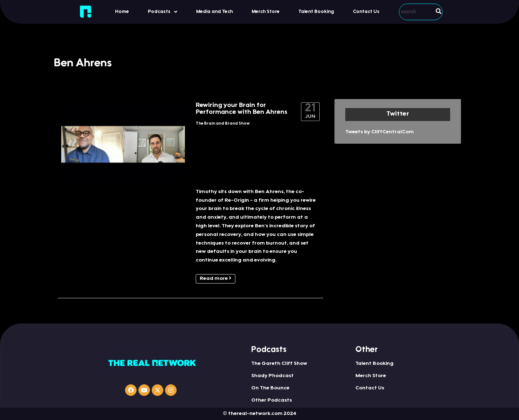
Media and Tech (214, 12)
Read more (216, 278)
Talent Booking (316, 12)
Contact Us (366, 12)
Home (122, 12)
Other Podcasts (272, 401)
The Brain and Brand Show (223, 124)
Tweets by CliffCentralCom (380, 132)
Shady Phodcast (272, 376)
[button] (163, 12)
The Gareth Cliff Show (279, 364)
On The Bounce (270, 388)
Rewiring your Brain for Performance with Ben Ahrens (241, 109)
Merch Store (266, 12)
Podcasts (163, 12)
